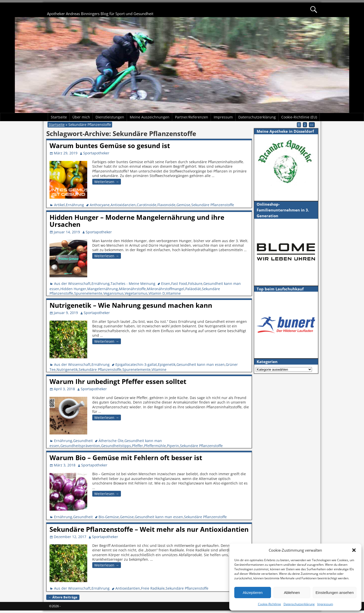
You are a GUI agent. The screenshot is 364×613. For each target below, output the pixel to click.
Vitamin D (157, 293)
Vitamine (173, 293)
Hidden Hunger (73, 289)
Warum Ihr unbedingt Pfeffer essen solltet (118, 381)
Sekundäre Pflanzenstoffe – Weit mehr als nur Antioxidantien (149, 529)
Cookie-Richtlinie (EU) (299, 117)
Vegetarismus (136, 293)
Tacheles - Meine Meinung (133, 283)
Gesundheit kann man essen (201, 364)
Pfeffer (138, 446)
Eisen (166, 283)
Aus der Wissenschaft (72, 283)
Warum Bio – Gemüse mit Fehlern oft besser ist (126, 458)
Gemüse (183, 205)
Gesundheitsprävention (80, 446)
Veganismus (113, 293)
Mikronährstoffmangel (166, 289)
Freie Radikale (153, 588)
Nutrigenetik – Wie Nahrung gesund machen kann (131, 305)
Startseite (59, 117)
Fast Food (179, 283)
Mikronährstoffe (132, 289)
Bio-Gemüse (109, 517)
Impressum (325, 604)
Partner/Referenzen (192, 117)
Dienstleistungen (110, 117)
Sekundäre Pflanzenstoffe (213, 205)
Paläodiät (193, 289)
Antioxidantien (128, 588)
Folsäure (195, 283)
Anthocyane (100, 205)
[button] (354, 550)
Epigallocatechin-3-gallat (136, 364)
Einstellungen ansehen (335, 593)
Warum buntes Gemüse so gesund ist (110, 146)
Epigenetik (167, 364)
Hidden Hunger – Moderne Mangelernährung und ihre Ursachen (137, 221)
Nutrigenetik (67, 369)
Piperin (173, 446)
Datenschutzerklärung (299, 604)
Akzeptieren (253, 593)
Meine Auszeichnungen (150, 117)
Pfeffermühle (155, 446)
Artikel (59, 205)
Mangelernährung (103, 289)
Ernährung (75, 205)
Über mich (81, 117)
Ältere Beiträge (63, 597)
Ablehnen (292, 593)
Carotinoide (147, 205)
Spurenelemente (88, 293)
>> (312, 125)
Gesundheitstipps (116, 446)
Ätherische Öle (111, 441)
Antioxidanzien (123, 205)
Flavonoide (166, 205)
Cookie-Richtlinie (269, 604)
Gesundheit (83, 441)
